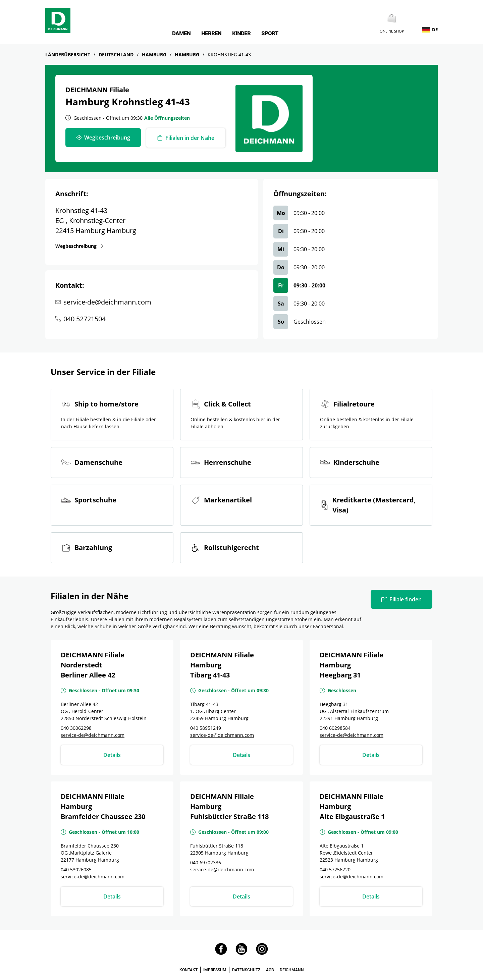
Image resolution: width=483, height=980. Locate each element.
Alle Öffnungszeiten (167, 118)
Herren (211, 34)
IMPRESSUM (215, 970)
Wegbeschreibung (76, 246)
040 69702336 (206, 862)
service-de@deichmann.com (107, 302)
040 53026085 (76, 869)
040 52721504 (85, 319)
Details (112, 755)
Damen (181, 34)
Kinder (241, 34)
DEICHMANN (292, 970)
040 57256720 (335, 869)
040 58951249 (206, 728)
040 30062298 (76, 728)
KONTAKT (189, 970)
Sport (270, 34)
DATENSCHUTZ (246, 970)
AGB (270, 970)
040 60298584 (335, 728)
